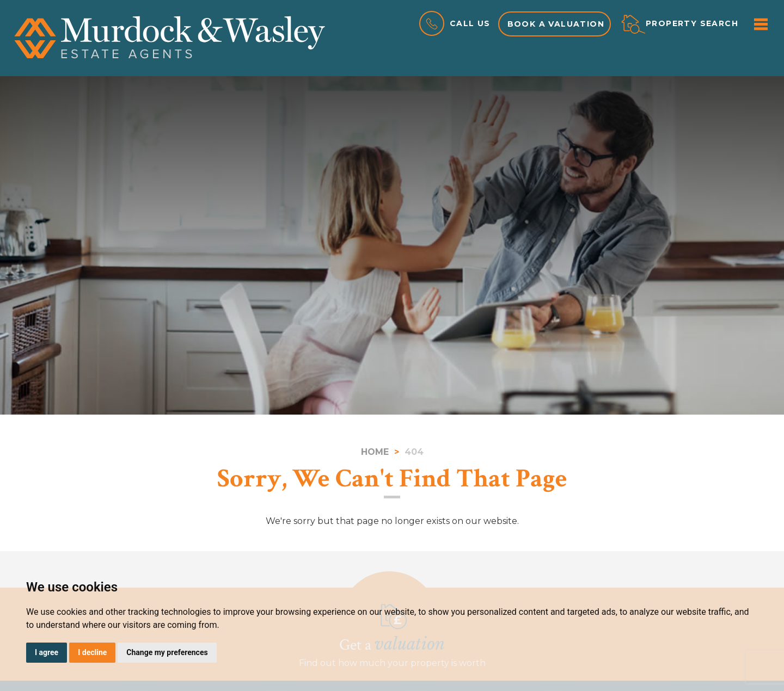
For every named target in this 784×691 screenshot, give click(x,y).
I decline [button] (92, 652)
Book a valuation (556, 24)
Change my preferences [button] (167, 652)
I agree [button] (47, 652)
